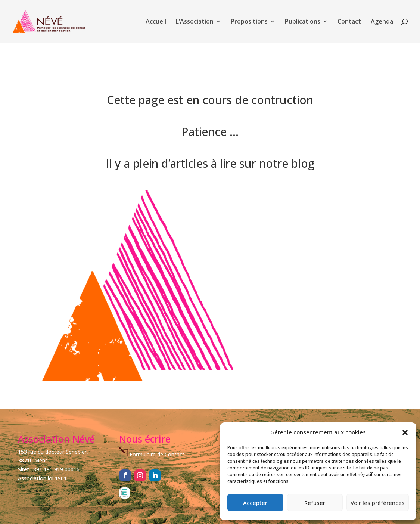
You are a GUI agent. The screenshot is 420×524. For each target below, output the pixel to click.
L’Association (195, 22)
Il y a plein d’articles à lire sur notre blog (210, 163)
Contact (349, 22)
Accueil (156, 22)
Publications (303, 22)
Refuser (315, 503)
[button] (405, 432)
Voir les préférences (378, 503)
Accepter (255, 503)
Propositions (249, 22)
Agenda (382, 22)
